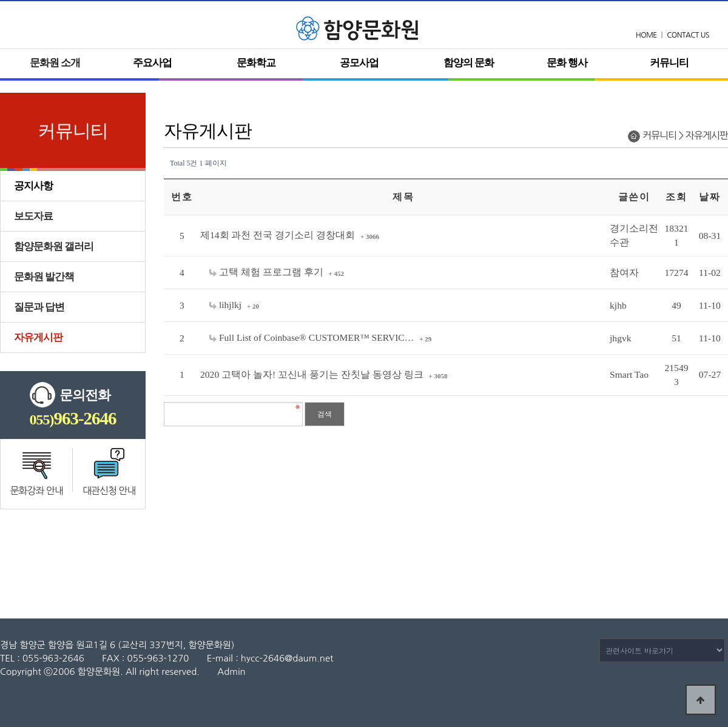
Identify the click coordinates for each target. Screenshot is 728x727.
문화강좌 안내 (36, 491)
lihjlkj (227, 305)
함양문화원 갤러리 (54, 246)
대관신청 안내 (109, 491)
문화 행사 (567, 63)
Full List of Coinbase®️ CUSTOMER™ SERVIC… (313, 337)
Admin (231, 672)
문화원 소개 (55, 63)
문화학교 (256, 63)
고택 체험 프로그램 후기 (268, 272)
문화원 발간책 (44, 277)
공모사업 (359, 63)
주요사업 (152, 63)
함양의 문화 (469, 63)
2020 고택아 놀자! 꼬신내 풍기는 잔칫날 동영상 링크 (313, 374)
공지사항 (33, 186)
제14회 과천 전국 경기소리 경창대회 (279, 235)
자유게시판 (38, 337)
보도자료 (33, 216)
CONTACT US (688, 35)
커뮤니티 (669, 63)
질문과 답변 (39, 307)
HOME (646, 35)
